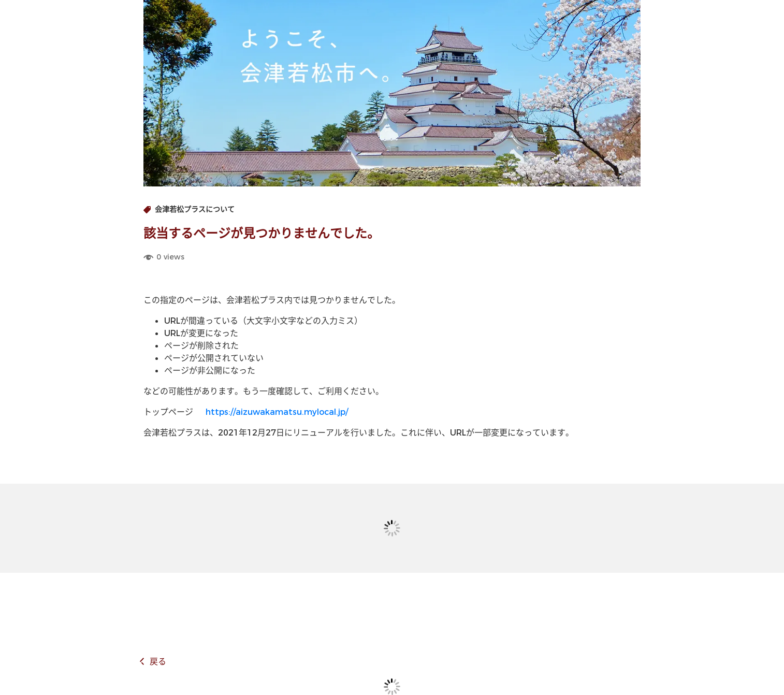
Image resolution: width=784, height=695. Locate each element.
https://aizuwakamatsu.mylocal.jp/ (277, 412)
